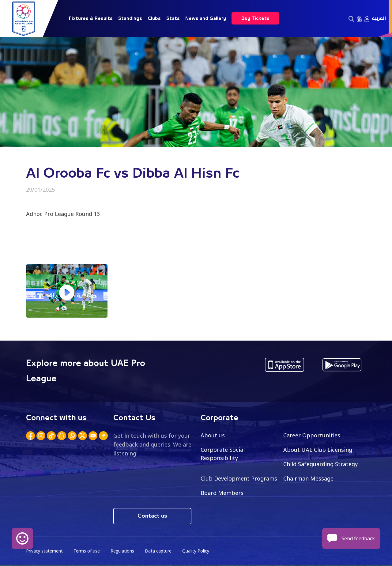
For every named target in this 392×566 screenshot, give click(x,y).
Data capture (158, 551)
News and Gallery (206, 18)
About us (213, 435)
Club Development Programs (239, 478)
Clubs (154, 18)
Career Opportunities (312, 435)
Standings (130, 18)
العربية (379, 18)
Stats (173, 18)
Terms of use (87, 551)
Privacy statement (44, 551)
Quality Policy (196, 551)
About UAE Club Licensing (318, 450)
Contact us (152, 516)
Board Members (222, 493)
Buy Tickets (255, 18)
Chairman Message (308, 478)
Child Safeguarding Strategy (320, 464)
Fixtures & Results (91, 18)
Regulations (122, 551)
